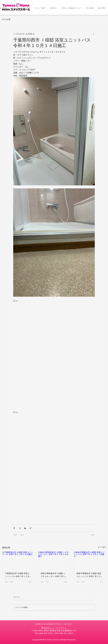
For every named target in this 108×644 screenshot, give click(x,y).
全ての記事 (6, 19)
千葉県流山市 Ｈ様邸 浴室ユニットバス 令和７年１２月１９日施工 (18, 575)
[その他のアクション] (93, 34)
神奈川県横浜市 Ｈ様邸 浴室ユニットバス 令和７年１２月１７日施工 (90, 575)
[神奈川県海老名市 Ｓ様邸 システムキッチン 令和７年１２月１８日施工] (54, 560)
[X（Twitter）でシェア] (20, 528)
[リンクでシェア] (30, 528)
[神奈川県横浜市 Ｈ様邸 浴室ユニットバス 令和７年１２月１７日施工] (90, 560)
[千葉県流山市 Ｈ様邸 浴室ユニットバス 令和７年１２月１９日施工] (18, 560)
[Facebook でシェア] (14, 528)
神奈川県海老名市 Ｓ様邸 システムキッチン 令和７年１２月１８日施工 (54, 575)
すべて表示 (102, 547)
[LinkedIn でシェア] (25, 528)
